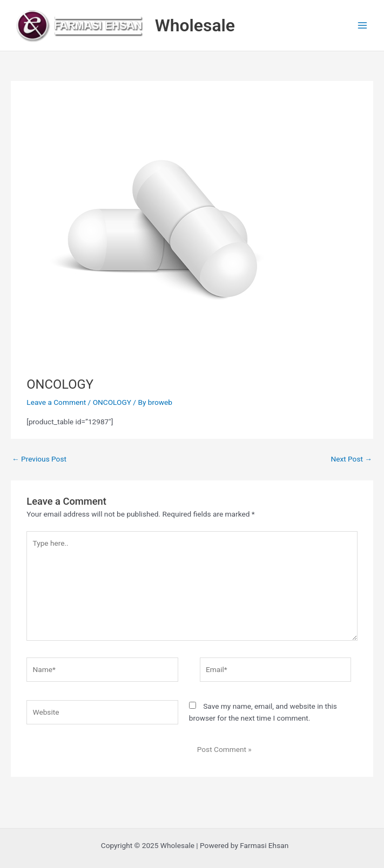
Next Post (351, 459)
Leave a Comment (56, 402)
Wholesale (195, 25)
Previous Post (39, 459)
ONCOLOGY (112, 402)
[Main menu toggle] (363, 26)
